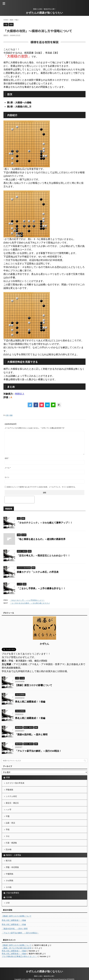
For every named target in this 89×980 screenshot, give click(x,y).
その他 (9, 887)
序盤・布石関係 (12, 867)
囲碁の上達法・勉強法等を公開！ (44, 976)
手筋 (8, 830)
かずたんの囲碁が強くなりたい (45, 13)
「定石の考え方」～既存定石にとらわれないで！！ (43, 556)
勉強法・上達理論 (14, 855)
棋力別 (9, 861)
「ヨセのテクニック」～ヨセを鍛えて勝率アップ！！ (45, 523)
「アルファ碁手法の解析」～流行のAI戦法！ (38, 751)
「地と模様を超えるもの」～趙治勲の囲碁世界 (41, 539)
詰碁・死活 (10, 823)
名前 (7, 458)
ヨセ (8, 836)
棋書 (11, 415)
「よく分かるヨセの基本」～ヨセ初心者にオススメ (30, 603)
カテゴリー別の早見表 (15, 783)
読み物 (9, 849)
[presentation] (19, 500)
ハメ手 (9, 810)
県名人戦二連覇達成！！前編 (30, 718)
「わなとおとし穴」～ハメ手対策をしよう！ (27, 600)
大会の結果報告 (13, 893)
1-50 (8, 903)
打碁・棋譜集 (11, 843)
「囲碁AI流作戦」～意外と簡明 (31, 735)
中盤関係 (10, 874)
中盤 (7, 415)
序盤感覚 (10, 790)
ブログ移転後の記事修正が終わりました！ (19, 956)
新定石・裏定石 (12, 803)
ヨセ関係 (10, 881)
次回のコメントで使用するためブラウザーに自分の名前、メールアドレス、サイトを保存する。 (42, 487)
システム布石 (11, 796)
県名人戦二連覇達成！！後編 (30, 702)
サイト (7, 477)
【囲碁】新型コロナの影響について (34, 685)
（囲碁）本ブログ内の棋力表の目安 (17, 948)
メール (8, 468)
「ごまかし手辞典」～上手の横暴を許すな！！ (41, 588)
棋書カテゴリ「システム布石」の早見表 (38, 572)
